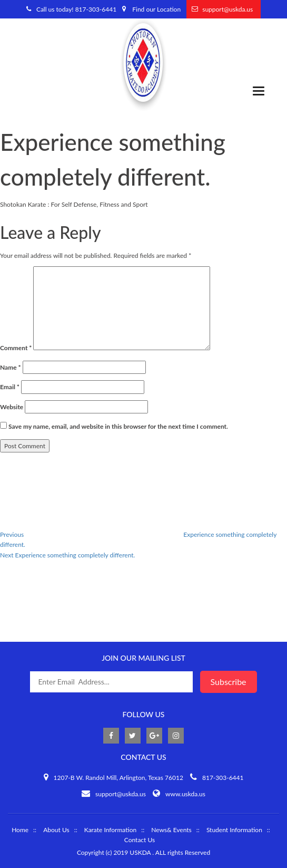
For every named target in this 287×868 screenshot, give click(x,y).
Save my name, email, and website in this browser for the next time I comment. (118, 426)
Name (11, 367)
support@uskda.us (227, 9)
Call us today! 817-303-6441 (76, 9)
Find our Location (156, 9)
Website (12, 407)
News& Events (171, 830)
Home (20, 830)
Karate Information (110, 830)
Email (10, 387)
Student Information (234, 830)
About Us (56, 830)
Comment (16, 348)
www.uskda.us (185, 794)
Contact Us (140, 840)
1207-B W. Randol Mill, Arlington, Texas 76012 (118, 778)
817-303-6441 (223, 778)
